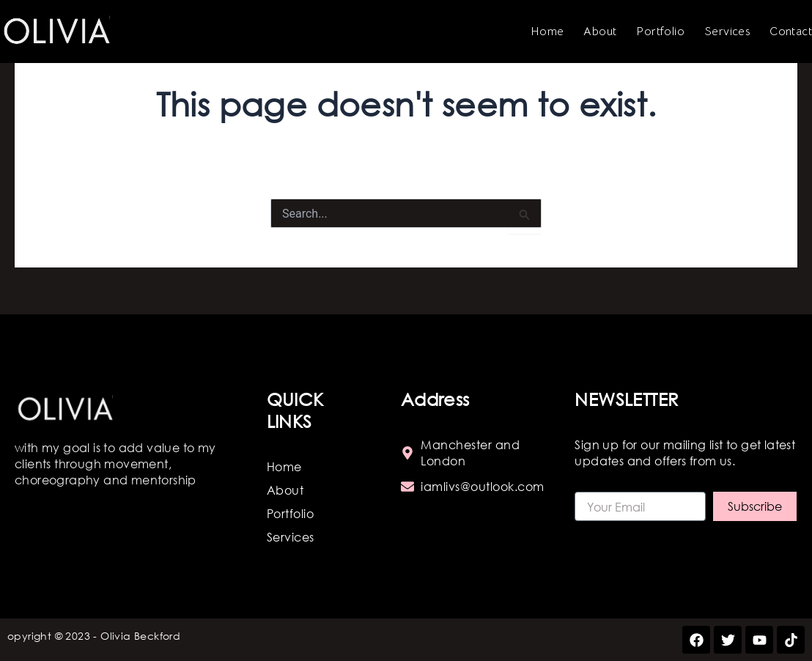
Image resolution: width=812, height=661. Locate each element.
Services (727, 32)
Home (547, 32)
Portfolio (660, 32)
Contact (791, 32)
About (600, 32)
